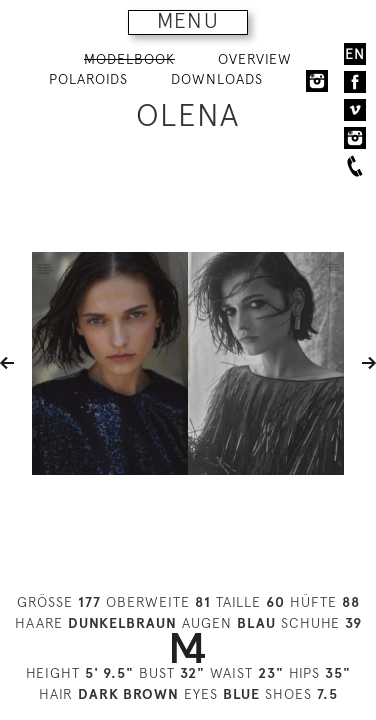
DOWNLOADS (217, 79)
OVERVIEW (255, 59)
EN (355, 54)
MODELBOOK (129, 59)
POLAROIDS (88, 79)
